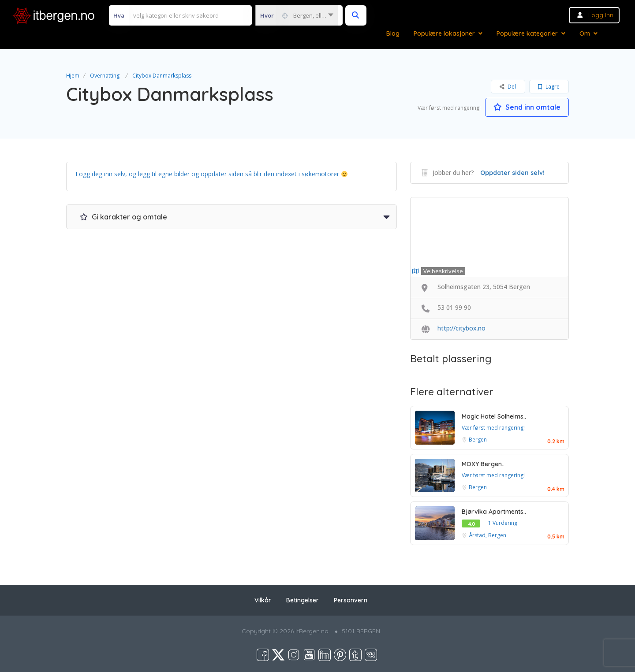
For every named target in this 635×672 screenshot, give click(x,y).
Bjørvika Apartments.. (494, 512)
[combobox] (297, 15)
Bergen (478, 440)
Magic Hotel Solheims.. (494, 416)
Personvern (351, 600)
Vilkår (263, 600)
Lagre (549, 87)
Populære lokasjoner (444, 33)
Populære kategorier (527, 33)
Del (508, 87)
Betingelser (303, 600)
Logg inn (601, 15)
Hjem (73, 76)
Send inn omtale (527, 107)
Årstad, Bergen (487, 535)
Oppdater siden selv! (512, 173)
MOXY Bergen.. (483, 464)
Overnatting (105, 76)
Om (585, 33)
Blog (393, 33)
